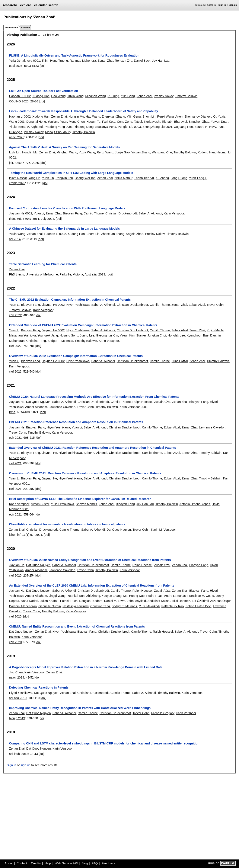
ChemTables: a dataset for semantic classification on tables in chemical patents (67, 524)
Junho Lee (87, 335)
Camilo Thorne (94, 213)
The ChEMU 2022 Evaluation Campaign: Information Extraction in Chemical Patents (70, 300)
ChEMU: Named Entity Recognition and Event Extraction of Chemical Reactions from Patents (77, 626)
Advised (25, 28)
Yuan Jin (48, 178)
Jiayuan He (17, 402)
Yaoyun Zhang (112, 596)
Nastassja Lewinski (76, 606)
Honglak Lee (176, 335)
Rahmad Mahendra (83, 61)
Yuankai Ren (76, 596)
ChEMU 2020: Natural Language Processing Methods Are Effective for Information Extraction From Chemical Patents (94, 397)
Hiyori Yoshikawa (78, 305)
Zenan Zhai (105, 61)
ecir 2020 (15, 642)
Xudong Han (41, 96)
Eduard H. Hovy (205, 127)
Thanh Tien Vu (144, 178)
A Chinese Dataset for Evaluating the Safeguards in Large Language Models (64, 229)
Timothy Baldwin (186, 96)
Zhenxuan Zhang (113, 117)
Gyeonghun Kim (107, 335)
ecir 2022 (15, 315)
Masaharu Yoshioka (22, 335)
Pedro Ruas (154, 596)
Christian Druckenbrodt (121, 213)
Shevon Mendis (86, 504)
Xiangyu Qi (209, 117)
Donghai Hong (36, 122)
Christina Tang (36, 341)
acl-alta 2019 (18, 698)
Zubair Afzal (197, 305)
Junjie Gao (122, 152)
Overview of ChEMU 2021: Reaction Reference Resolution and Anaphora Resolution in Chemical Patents (85, 473)
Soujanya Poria (106, 127)
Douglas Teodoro (91, 601)
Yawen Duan (219, 122)
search (53, 5)
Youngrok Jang (48, 335)
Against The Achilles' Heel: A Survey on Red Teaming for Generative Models (64, 147)
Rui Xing (113, 96)
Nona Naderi (30, 601)
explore (26, 5)
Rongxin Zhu (124, 61)
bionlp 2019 (17, 718)
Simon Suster (40, 504)
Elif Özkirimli (200, 601)
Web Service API (66, 863)
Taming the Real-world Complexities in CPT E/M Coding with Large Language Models (71, 173)
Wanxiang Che (162, 152)
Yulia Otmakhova (62, 504)
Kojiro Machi (215, 330)
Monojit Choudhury (58, 132)
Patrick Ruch (69, 601)
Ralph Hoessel (143, 402)
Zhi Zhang (93, 596)
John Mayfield (136, 601)
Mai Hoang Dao (134, 596)
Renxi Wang (165, 117)
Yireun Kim (127, 335)
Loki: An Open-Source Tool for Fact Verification (43, 91)
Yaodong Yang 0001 (59, 127)
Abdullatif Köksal (159, 601)
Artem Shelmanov (187, 117)
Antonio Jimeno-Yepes (195, 504)
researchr (10, 5)
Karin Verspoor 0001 (133, 407)
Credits (36, 863)
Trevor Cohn (215, 305)
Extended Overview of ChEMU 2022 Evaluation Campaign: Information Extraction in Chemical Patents (83, 325)
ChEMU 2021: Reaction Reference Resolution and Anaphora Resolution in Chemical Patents (76, 422)
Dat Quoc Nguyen (38, 402)
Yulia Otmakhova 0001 (24, 61)
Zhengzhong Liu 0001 (157, 127)
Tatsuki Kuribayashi (147, 122)
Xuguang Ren (183, 127)
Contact (22, 863)
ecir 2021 (15, 438)
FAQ (95, 863)
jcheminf (15, 535)
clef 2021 (15, 463)
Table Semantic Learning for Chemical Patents (43, 264)
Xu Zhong (162, 178)
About (9, 863)
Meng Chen (77, 122)
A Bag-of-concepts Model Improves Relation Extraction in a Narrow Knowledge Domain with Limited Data (86, 667)
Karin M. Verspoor (163, 530)
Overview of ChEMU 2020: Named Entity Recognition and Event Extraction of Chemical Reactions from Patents (90, 560)
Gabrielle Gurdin (50, 606)
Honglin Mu (76, 117)
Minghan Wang (96, 96)
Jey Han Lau (161, 61)
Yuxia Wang (75, 96)
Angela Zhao (135, 234)
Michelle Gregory (163, 713)
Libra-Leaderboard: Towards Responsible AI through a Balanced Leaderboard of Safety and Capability (83, 111)
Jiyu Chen (16, 672)
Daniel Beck (142, 61)
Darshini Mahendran (23, 606)
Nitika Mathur (123, 178)
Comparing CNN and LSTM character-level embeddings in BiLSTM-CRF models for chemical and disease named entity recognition (104, 743)
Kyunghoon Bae (198, 335)
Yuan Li (39, 213)
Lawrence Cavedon (62, 407)
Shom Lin (149, 117)
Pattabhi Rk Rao (173, 606)
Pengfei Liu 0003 (129, 127)
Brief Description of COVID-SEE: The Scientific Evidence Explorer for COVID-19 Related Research (80, 499)
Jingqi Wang (57, 596)
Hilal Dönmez (181, 601)
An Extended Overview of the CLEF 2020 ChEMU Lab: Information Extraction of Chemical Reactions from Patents (92, 585)
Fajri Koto (109, 122)
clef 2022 (15, 346)
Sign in (222, 5)
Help (48, 863)
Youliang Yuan (57, 122)
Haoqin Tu (93, 122)
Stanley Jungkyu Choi (151, 335)
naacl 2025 (16, 137)
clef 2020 (15, 575)
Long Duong (179, 178)
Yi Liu (13, 127)
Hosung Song (69, 335)
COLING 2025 (19, 101)
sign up (25, 765)
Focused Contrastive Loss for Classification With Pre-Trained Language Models (67, 208)
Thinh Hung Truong (55, 61)
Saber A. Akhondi (150, 213)
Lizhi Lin (15, 152)
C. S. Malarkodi (149, 606)
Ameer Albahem (36, 407)
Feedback (108, 863)
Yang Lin (34, 178)
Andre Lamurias (175, 596)
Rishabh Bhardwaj (174, 122)
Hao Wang (58, 96)
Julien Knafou (49, 601)
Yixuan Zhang (141, 152)
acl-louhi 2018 (19, 754)
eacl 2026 (16, 66)
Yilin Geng (128, 96)
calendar (40, 5)
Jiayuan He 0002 (20, 213)
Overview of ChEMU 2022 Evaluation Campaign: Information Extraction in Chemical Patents (76, 356)
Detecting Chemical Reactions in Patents (39, 687)
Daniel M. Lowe (115, 601)
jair (11, 163)
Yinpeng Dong (84, 127)
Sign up (233, 5)
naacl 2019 (16, 677)
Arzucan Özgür (220, 601)
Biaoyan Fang (72, 213)
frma (12, 412)
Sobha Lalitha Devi (198, 606)
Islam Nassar (18, 178)
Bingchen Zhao (199, 122)
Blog (85, 863)
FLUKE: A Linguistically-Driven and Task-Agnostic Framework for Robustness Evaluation (74, 55)
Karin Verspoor (174, 213)
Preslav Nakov (164, 96)
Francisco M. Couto (201, 596)
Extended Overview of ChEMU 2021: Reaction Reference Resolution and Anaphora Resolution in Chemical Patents (92, 448)
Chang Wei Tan (85, 178)
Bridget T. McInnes (60, 341)
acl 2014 (15, 239)
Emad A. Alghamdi (31, 127)
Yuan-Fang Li (198, 178)
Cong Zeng (125, 122)
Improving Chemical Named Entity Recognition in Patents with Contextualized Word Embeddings (80, 708)
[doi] (43, 66)
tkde (12, 219)
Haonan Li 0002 (20, 96)
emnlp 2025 (17, 183)
